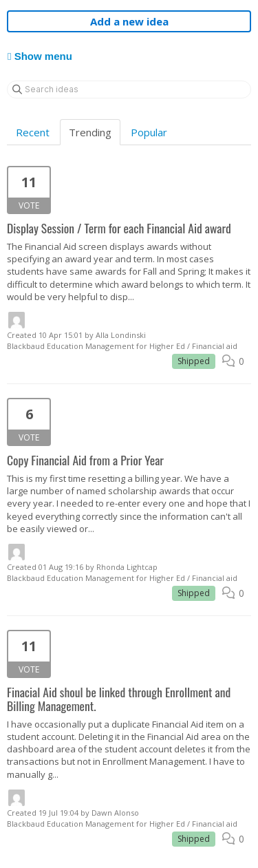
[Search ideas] (129, 89)
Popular (149, 132)
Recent (33, 132)
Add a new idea (129, 21)
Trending (90, 132)
